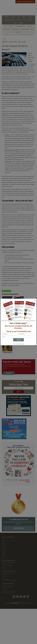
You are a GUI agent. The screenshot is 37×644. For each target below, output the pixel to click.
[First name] (10, 334)
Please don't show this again (18, 344)
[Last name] (27, 334)
